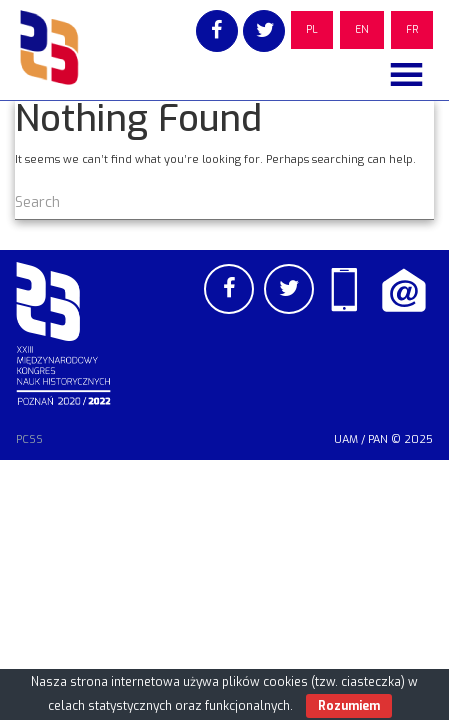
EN (362, 29)
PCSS (29, 439)
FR (412, 29)
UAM (346, 439)
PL (312, 29)
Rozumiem (349, 706)
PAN (378, 439)
